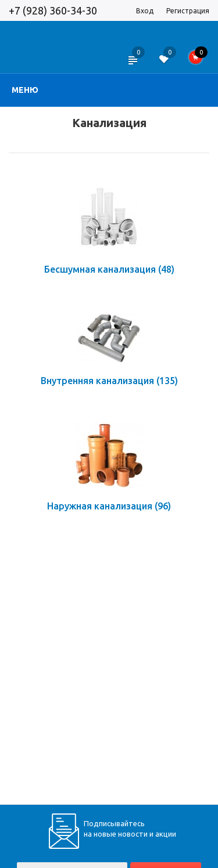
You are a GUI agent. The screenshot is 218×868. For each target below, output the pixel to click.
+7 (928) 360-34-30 (53, 10)
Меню (25, 90)
